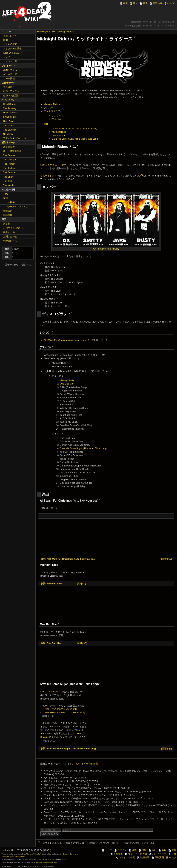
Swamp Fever (10, 117)
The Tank (8, 181)
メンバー (48, 108)
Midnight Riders (66, 31)
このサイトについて (14, 228)
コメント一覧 (10, 61)
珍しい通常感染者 (12, 151)
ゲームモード (10, 74)
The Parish (9, 125)
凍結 (142, 850)
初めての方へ (10, 36)
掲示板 (7, 224)
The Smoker (9, 172)
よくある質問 (10, 44)
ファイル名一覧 (125, 857)
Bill (43, 733)
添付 (134, 3)
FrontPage (42, 31)
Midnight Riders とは (55, 104)
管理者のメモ (10, 241)
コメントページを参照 (86, 764)
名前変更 (116, 854)
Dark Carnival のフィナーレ (55, 165)
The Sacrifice (10, 130)
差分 (143, 854)
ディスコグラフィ (53, 111)
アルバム (56, 119)
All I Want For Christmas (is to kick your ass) (74, 128)
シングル (56, 116)
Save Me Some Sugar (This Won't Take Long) (75, 139)
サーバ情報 (9, 78)
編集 (124, 3)
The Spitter (9, 177)
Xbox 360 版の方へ (13, 53)
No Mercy (8, 134)
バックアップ (158, 854)
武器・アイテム (11, 91)
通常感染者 (9, 147)
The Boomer (10, 155)
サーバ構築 (9, 202)
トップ (107, 850)
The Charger (10, 160)
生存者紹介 (9, 87)
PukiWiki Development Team (47, 863)
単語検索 (156, 3)
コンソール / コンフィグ (16, 207)
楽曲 (46, 124)
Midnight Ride (59, 132)
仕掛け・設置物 (11, 96)
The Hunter (9, 164)
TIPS (53, 31)
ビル (56, 737)
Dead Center (10, 104)
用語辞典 (8, 215)
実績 (47, 709)
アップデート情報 (12, 49)
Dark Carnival (10, 113)
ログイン (120, 850)
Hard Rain (8, 121)
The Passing (53, 692)
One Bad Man (59, 135)
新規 (144, 3)
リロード (131, 854)
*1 (142, 175)
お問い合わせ (10, 237)
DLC (43, 692)
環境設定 (8, 211)
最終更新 (158, 857)
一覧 (172, 854)
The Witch (8, 185)
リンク (7, 57)
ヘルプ (169, 3)
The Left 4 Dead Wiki (34, 854)
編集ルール (9, 232)
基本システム (10, 70)
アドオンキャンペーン (15, 138)
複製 (172, 850)
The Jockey (9, 168)
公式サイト (46, 176)
